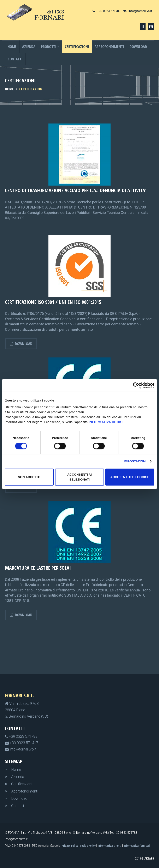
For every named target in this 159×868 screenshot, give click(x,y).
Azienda (29, 47)
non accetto (29, 477)
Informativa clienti (110, 846)
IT (143, 27)
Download (138, 47)
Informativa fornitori (137, 846)
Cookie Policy (88, 846)
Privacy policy (70, 846)
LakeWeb (149, 858)
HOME (9, 89)
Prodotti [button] (50, 47)
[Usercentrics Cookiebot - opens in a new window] (136, 385)
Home (12, 47)
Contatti (15, 59)
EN (151, 27)
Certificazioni (77, 47)
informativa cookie (107, 422)
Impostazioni (135, 461)
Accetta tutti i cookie (130, 477)
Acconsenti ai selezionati (79, 477)
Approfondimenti (109, 47)
